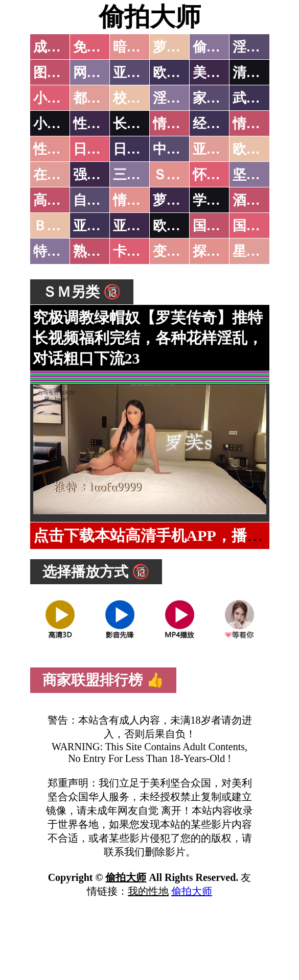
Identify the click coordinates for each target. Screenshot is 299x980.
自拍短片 (101, 200)
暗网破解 (141, 47)
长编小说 (141, 124)
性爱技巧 (101, 124)
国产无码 (220, 226)
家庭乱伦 (220, 98)
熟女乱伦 (101, 251)
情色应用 (260, 124)
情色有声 (141, 200)
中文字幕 (180, 149)
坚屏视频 (260, 175)
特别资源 (61, 251)
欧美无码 (180, 226)
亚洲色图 (141, 73)
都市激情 (101, 98)
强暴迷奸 (101, 175)
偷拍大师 (150, 17)
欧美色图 (180, 73)
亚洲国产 (220, 149)
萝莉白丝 (180, 200)
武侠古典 (260, 98)
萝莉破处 (180, 47)
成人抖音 (61, 47)
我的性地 (148, 891)
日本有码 (141, 149)
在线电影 (61, 175)
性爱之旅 (61, 149)
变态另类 (180, 251)
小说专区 (61, 124)
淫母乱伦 (260, 47)
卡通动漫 (141, 251)
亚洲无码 (101, 226)
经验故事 (220, 124)
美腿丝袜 (220, 73)
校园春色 (141, 98)
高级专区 (61, 200)
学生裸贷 (220, 200)
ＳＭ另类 (180, 175)
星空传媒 (260, 251)
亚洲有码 (141, 226)
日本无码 (101, 149)
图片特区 (61, 73)
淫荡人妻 (180, 98)
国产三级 (260, 226)
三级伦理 (141, 175)
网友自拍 (101, 73)
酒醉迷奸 (260, 200)
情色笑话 (180, 124)
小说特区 (61, 98)
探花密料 (220, 251)
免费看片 (101, 47)
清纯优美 (260, 73)
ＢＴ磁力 (61, 226)
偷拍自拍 (220, 47)
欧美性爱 (260, 149)
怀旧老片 (220, 175)
